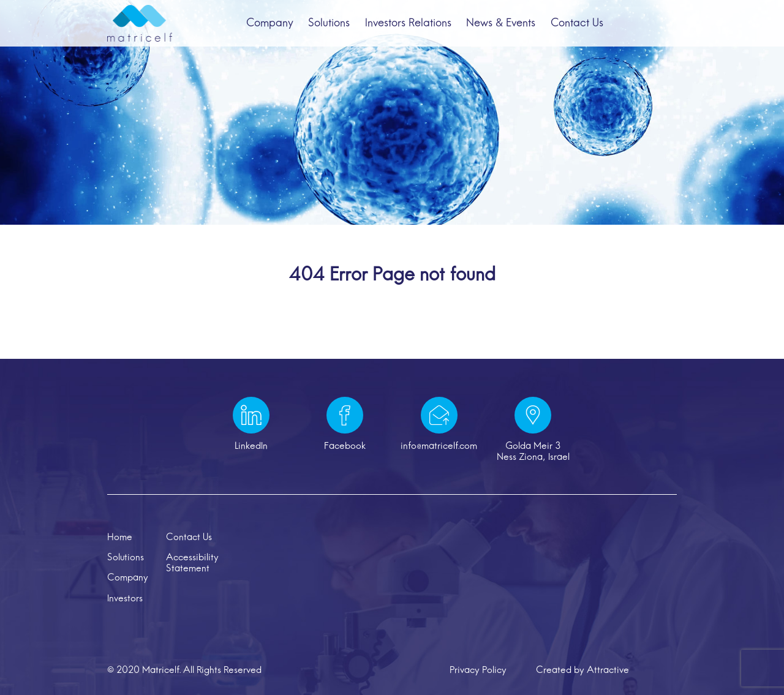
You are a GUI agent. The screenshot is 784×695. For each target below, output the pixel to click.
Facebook (345, 446)
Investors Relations (408, 26)
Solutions (328, 26)
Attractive (608, 671)
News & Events (501, 26)
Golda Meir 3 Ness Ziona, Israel (533, 452)
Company (268, 26)
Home (120, 538)
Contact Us (579, 26)
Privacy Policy (478, 671)
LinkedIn (251, 446)
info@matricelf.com (439, 446)
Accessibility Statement (192, 563)
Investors (125, 599)
